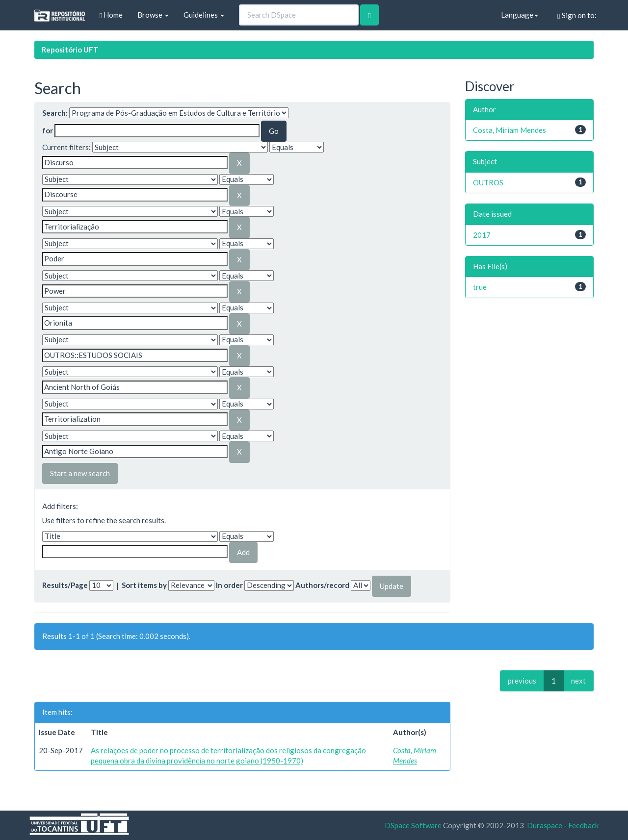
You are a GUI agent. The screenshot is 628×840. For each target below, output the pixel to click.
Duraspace (545, 825)
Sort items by (144, 585)
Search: (55, 113)
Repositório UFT (70, 50)
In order (229, 585)
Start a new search (80, 473)
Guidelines (204, 15)
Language (520, 15)
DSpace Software (413, 825)
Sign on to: (577, 15)
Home (111, 15)
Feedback (583, 825)
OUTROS (488, 182)
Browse (153, 15)
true (480, 287)
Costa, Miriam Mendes (510, 130)
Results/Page (65, 585)
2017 (482, 235)
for (48, 130)
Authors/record (322, 585)
